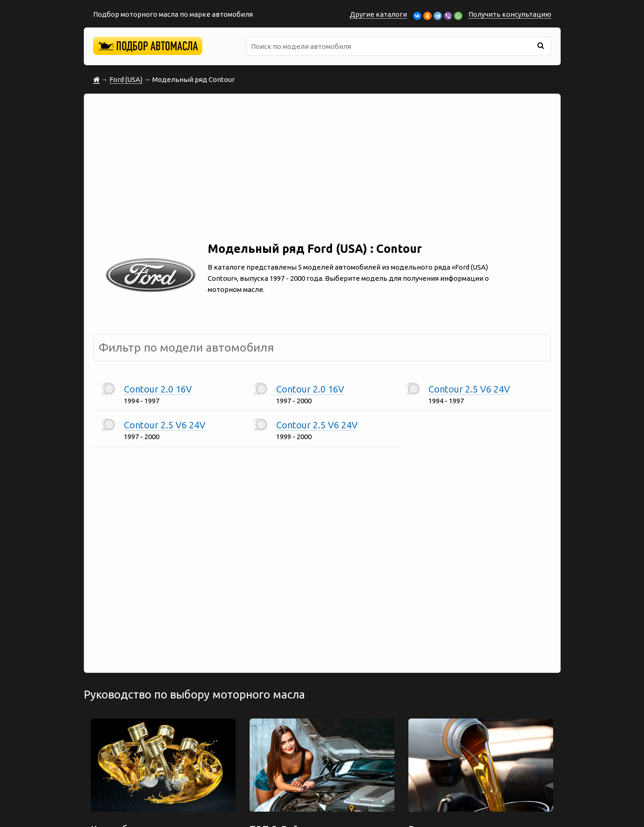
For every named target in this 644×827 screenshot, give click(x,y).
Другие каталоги (378, 14)
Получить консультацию (510, 14)
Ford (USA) (126, 79)
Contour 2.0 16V (158, 389)
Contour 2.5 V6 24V (469, 389)
